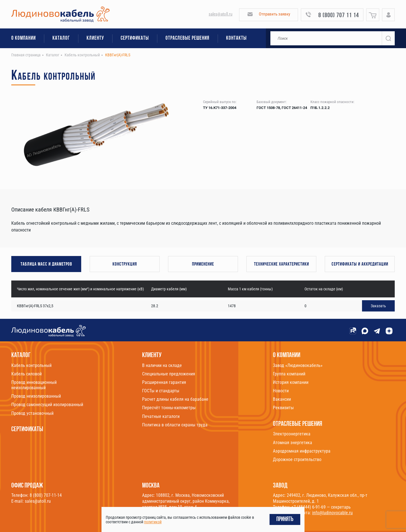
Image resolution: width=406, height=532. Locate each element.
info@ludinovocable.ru (332, 513)
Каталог (61, 38)
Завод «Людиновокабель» (298, 365)
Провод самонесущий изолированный (47, 405)
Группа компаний (289, 374)
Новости (281, 391)
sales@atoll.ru (220, 14)
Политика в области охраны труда (175, 425)
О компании (24, 38)
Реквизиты (283, 408)
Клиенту (95, 38)
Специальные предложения (169, 374)
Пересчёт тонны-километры (169, 408)
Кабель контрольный (31, 365)
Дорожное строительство (297, 459)
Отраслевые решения (187, 38)
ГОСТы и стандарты (161, 391)
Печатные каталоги (161, 416)
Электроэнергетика (292, 434)
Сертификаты (135, 38)
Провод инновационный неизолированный (34, 385)
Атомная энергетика (293, 443)
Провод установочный (32, 413)
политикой (153, 522)
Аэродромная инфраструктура (302, 451)
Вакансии (282, 399)
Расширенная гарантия (164, 382)
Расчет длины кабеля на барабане (175, 399)
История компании (291, 382)
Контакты (236, 38)
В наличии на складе (162, 365)
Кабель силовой (27, 374)
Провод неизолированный (36, 396)
